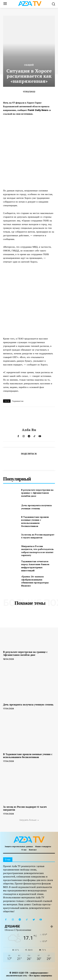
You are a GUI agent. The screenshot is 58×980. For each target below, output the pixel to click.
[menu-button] (5, 4)
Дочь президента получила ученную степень (36, 507)
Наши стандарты (43, 846)
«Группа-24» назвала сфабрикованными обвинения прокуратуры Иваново (35, 581)
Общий (29, 65)
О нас (24, 850)
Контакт (33, 850)
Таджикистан (18, 401)
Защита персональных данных (19, 846)
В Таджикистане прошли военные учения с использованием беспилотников (35, 521)
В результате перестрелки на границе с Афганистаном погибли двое (37, 493)
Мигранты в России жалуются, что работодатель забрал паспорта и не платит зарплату (37, 551)
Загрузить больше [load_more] (29, 820)
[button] (53, 4)
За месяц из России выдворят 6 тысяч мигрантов (38, 536)
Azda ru (29, 430)
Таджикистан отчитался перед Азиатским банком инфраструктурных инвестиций (35, 566)
